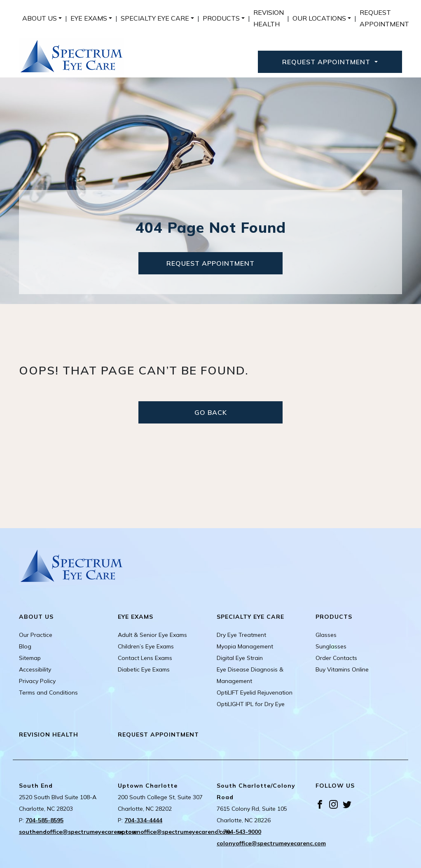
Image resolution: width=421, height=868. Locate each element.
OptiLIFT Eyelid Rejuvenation (255, 693)
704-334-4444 (143, 820)
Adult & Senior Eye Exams (152, 635)
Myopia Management (245, 646)
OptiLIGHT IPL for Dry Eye (251, 704)
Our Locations (319, 18)
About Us (40, 18)
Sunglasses (331, 646)
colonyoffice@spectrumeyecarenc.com (271, 843)
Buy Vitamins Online (342, 669)
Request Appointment (384, 18)
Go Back (211, 412)
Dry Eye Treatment (241, 635)
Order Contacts (336, 658)
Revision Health (269, 18)
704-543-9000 (242, 832)
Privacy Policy (37, 681)
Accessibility (35, 669)
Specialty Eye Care (155, 18)
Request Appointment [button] (327, 62)
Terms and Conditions (48, 693)
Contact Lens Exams (145, 658)
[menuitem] (42, 18)
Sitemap (30, 658)
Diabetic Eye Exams (144, 669)
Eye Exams (89, 18)
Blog (25, 646)
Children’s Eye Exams (146, 646)
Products (221, 18)
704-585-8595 (44, 820)
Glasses (326, 635)
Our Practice (36, 635)
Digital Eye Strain (240, 658)
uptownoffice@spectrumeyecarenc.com (174, 832)
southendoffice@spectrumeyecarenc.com (78, 832)
